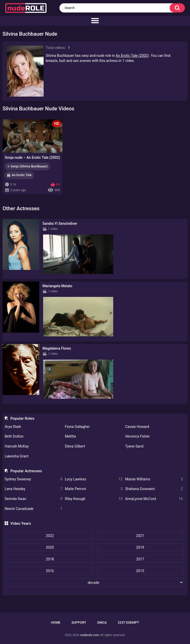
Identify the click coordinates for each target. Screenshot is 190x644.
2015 (140, 571)
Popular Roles (22, 418)
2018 (50, 559)
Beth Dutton (14, 436)
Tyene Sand (134, 446)
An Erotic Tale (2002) (132, 56)
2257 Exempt (128, 622)
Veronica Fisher (137, 436)
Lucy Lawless (94, 479)
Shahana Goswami (154, 489)
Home (56, 622)
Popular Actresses (26, 471)
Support (79, 622)
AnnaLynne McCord (154, 499)
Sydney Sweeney (33, 479)
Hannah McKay (17, 446)
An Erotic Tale (22, 175)
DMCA (102, 622)
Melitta (70, 436)
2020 (50, 547)
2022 (50, 536)
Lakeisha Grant (16, 456)
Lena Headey (33, 489)
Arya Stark (13, 427)
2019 (140, 547)
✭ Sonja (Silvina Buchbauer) (27, 166)
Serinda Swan (33, 499)
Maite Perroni (94, 489)
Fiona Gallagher (77, 427)
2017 (140, 559)
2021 (140, 536)
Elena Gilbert (75, 446)
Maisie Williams (154, 479)
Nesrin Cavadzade (33, 509)
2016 (50, 571)
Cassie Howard (137, 427)
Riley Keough (94, 499)
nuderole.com (90, 635)
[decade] (95, 582)
